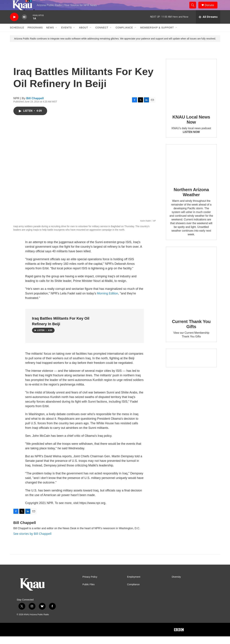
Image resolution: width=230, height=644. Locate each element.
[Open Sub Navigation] (56, 35)
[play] (14, 25)
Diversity (176, 584)
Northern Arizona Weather (191, 200)
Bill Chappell (35, 106)
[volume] (24, 25)
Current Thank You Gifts (191, 332)
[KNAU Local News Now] (191, 92)
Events (66, 35)
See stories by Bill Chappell (32, 541)
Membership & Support (157, 35)
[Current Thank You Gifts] (191, 288)
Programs (35, 35)
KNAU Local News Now (191, 127)
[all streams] (208, 25)
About (83, 35)
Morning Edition (108, 301)
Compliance (124, 35)
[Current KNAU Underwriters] (191, 366)
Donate (212, 9)
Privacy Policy (90, 584)
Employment (134, 584)
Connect (102, 35)
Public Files (89, 592)
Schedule (17, 35)
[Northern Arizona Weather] (191, 171)
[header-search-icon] (194, 9)
